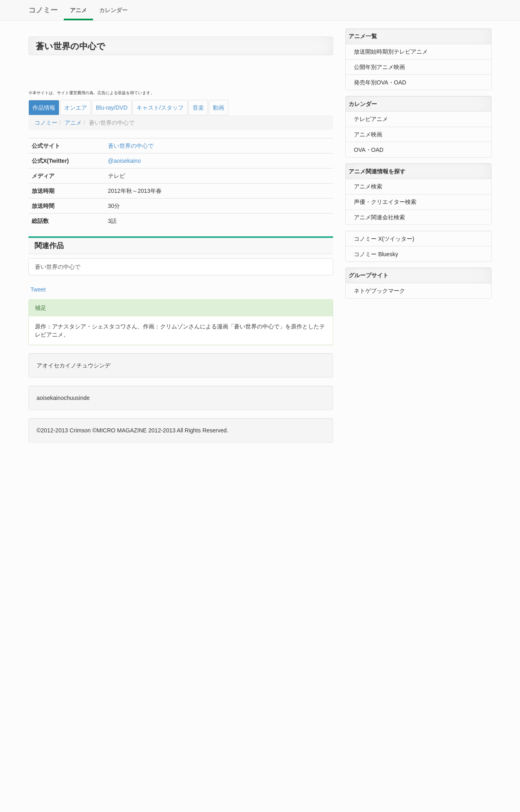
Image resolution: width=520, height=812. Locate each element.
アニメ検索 (368, 186)
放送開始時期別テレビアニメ (391, 52)
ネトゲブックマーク (379, 291)
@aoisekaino (125, 161)
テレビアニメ (371, 119)
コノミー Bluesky (376, 254)
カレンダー (113, 10)
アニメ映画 (368, 134)
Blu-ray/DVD (112, 108)
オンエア (76, 108)
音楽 (198, 108)
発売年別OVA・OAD (380, 82)
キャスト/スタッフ (160, 108)
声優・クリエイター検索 (385, 202)
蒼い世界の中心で (131, 146)
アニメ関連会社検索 (379, 217)
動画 (219, 108)
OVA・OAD (369, 150)
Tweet (38, 289)
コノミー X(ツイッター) (384, 239)
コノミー (43, 10)
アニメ (78, 10)
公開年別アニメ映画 (379, 67)
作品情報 (44, 108)
